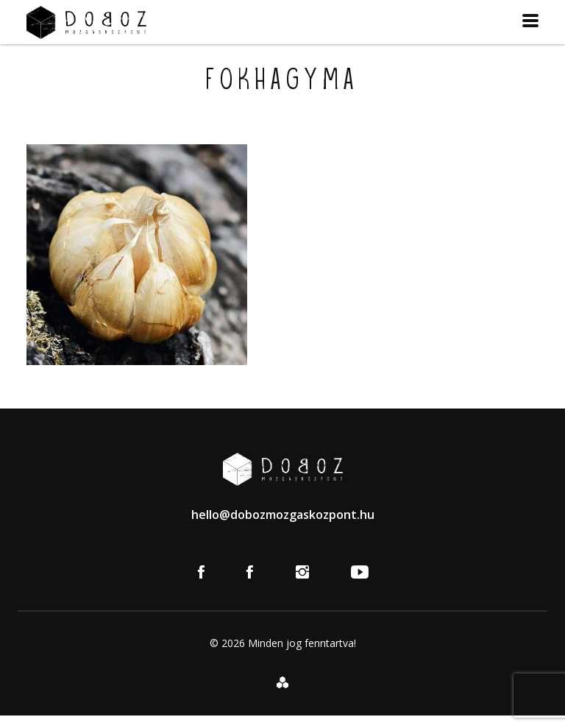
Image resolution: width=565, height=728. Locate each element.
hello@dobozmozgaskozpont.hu (283, 515)
